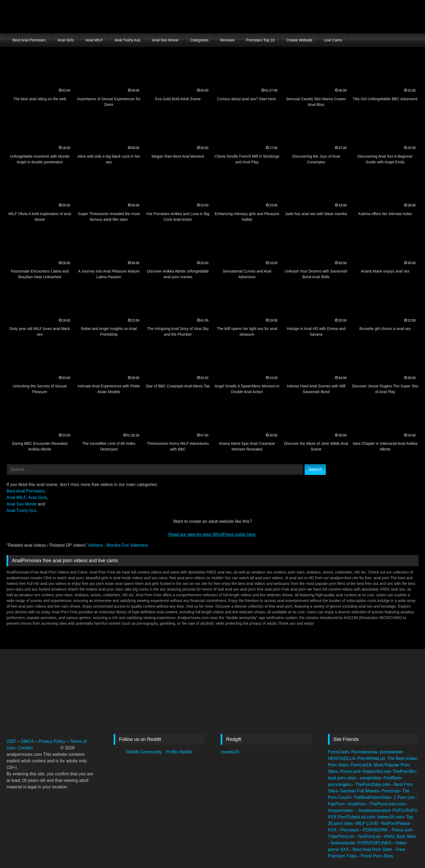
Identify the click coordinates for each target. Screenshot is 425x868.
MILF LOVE (367, 823)
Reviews (227, 40)
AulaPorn (358, 804)
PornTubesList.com (356, 817)
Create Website (300, 40)
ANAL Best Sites (400, 836)
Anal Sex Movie (165, 40)
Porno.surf (350, 771)
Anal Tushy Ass (127, 40)
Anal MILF (94, 40)
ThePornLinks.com (388, 804)
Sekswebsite (343, 843)
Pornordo (391, 791)
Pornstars (350, 830)
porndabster (392, 752)
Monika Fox (118, 545)
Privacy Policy (52, 741)
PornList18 (361, 765)
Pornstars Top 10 (260, 40)
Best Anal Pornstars (29, 40)
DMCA (28, 741)
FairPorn (337, 804)
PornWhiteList (371, 758)
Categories (199, 40)
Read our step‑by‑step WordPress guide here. (212, 534)
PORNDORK (376, 830)
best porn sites (343, 778)
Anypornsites (341, 810)
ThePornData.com (373, 784)
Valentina (139, 545)
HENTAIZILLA (342, 758)
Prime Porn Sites (377, 856)
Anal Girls (66, 40)
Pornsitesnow (364, 752)
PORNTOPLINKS (375, 843)
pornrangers (340, 784)
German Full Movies (360, 791)
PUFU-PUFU (405, 810)
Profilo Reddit (179, 752)
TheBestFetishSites (372, 797)
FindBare (392, 778)
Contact (26, 748)
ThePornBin (404, 771)
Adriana (96, 545)
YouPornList (369, 836)
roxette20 (230, 752)
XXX (333, 817)
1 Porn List (405, 797)
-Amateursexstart (373, 810)
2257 (11, 741)
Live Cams (333, 40)
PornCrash (338, 752)
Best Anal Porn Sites (373, 849)
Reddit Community (144, 752)
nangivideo (370, 778)
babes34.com (391, 817)
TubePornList (341, 836)
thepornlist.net (377, 771)
